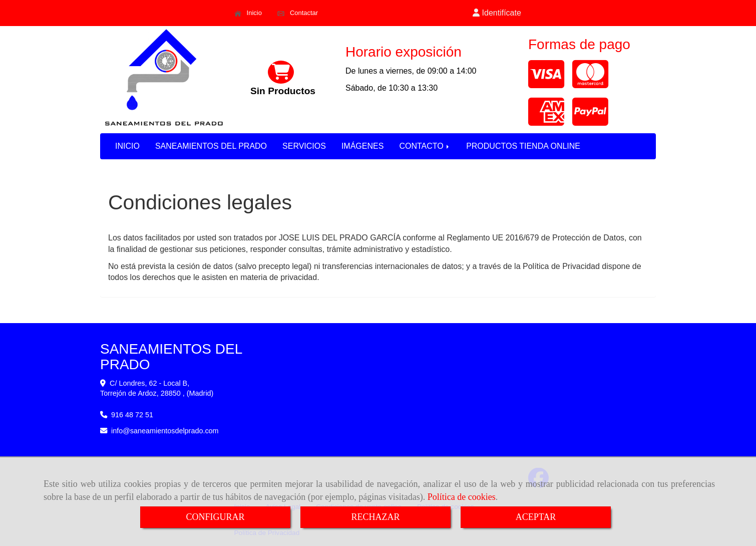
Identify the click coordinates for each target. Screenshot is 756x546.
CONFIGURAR (215, 517)
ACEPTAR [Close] (536, 517)
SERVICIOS (304, 146)
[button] (497, 13)
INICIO (127, 146)
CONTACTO (425, 146)
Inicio (248, 13)
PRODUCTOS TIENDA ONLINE (523, 146)
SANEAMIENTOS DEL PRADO (211, 146)
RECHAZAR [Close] (375, 517)
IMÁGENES (362, 146)
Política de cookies (462, 497)
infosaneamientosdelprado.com (165, 431)
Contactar (298, 13)
